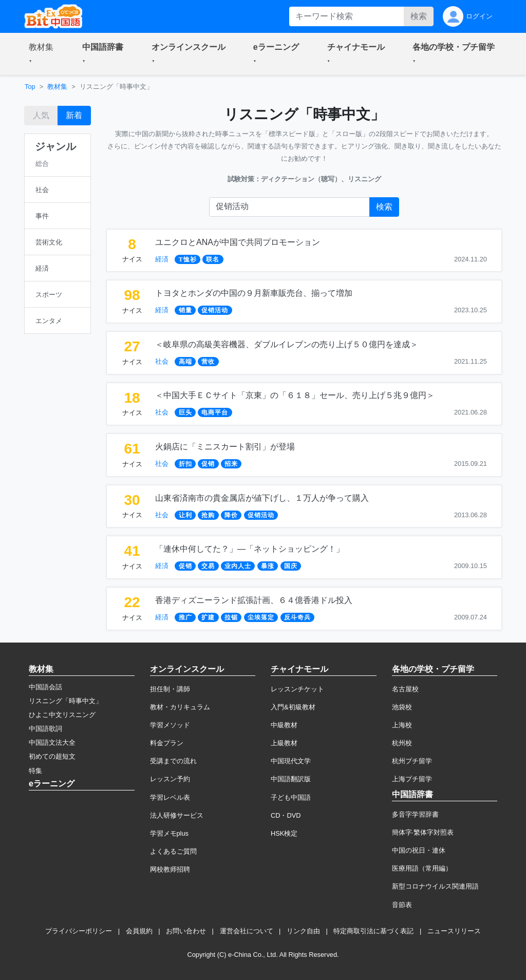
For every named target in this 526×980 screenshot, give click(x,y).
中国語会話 (45, 687)
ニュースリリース (454, 931)
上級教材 (284, 743)
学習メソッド (170, 725)
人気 (41, 115)
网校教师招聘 (170, 869)
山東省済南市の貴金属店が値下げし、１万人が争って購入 (262, 498)
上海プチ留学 (412, 779)
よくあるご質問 (173, 851)
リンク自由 (303, 931)
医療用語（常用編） (422, 868)
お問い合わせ (186, 931)
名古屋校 (405, 689)
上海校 (402, 725)
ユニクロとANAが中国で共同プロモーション (238, 242)
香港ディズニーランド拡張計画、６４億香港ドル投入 (254, 600)
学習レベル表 (170, 797)
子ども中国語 (291, 797)
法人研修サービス (177, 815)
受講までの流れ (173, 761)
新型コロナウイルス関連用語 (435, 886)
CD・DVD (286, 815)
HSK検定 (284, 833)
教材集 (57, 87)
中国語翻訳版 (291, 779)
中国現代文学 (291, 761)
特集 (35, 771)
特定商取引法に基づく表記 (373, 931)
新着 (74, 115)
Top (30, 87)
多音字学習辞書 (415, 814)
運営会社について (247, 931)
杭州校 (402, 743)
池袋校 (402, 707)
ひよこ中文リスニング (62, 715)
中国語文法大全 (52, 742)
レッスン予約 (170, 779)
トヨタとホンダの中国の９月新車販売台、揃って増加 (254, 293)
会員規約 (139, 931)
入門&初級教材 (293, 707)
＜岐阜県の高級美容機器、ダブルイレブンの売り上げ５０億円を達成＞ (287, 344)
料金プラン (167, 743)
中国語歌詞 (45, 729)
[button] (43, 54)
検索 (419, 16)
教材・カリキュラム (180, 707)
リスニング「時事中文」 (65, 701)
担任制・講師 (170, 689)
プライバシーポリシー (79, 931)
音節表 (402, 905)
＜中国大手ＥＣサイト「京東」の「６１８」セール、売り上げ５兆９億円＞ (295, 395)
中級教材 (284, 725)
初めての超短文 (52, 756)
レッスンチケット (297, 689)
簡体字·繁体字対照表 (423, 832)
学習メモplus (169, 833)
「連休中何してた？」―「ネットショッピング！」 (250, 549)
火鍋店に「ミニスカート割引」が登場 (225, 447)
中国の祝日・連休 (419, 850)
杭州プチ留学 (412, 761)
